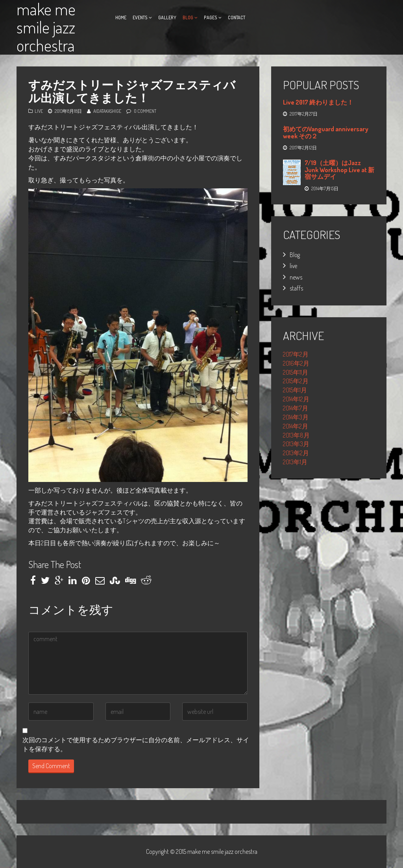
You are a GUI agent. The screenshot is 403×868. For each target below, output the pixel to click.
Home (121, 17)
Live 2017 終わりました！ (318, 102)
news (296, 277)
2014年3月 (296, 417)
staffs (296, 288)
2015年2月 (296, 381)
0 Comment (145, 111)
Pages (211, 17)
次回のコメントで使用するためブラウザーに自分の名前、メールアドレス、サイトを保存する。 (136, 744)
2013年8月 (296, 435)
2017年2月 (296, 354)
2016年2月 (296, 363)
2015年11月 (296, 372)
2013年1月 (295, 462)
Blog (188, 17)
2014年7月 (296, 408)
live (39, 111)
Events (140, 17)
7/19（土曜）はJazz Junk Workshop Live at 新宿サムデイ (339, 170)
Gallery (167, 17)
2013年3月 (296, 444)
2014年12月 (296, 399)
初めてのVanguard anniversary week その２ (326, 132)
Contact (237, 17)
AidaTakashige (107, 111)
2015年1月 (295, 390)
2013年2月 (296, 453)
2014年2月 (296, 426)
